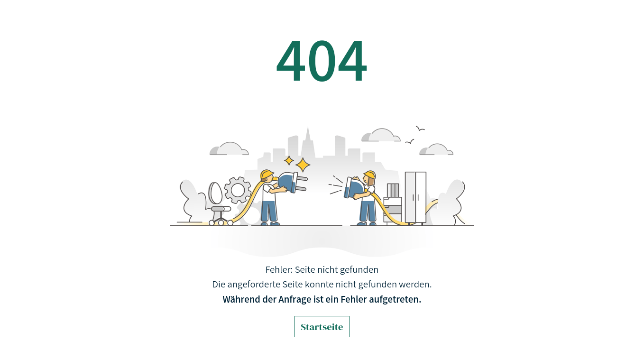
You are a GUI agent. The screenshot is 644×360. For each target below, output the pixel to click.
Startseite (322, 327)
